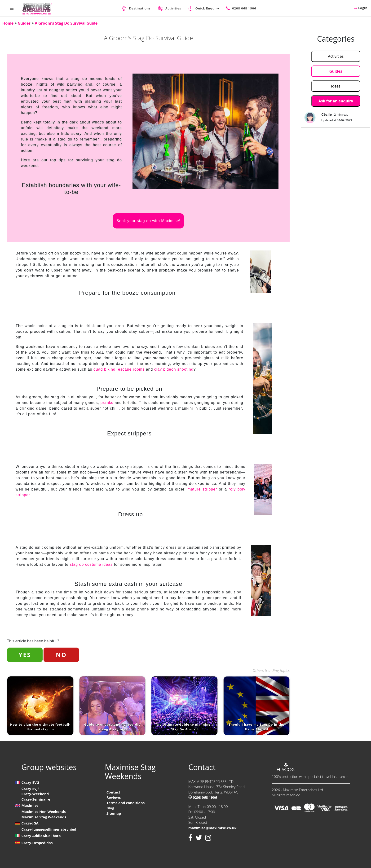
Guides (25, 23)
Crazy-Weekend (35, 794)
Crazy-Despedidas (37, 843)
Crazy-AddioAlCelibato (41, 836)
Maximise (30, 805)
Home (8, 23)
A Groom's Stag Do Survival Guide (66, 23)
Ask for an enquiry (336, 101)
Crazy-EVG (30, 782)
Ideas (336, 86)
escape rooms (131, 369)
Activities (336, 56)
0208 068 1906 (203, 797)
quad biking (104, 369)
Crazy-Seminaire (36, 799)
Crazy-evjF (30, 789)
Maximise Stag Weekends (44, 817)
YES (25, 655)
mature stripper (202, 489)
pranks (107, 403)
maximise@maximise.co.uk (212, 828)
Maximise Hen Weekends (43, 811)
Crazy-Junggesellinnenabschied (49, 829)
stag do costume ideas (91, 564)
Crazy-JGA (30, 823)
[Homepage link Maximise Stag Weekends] (37, 8)
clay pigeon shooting (174, 369)
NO (61, 655)
